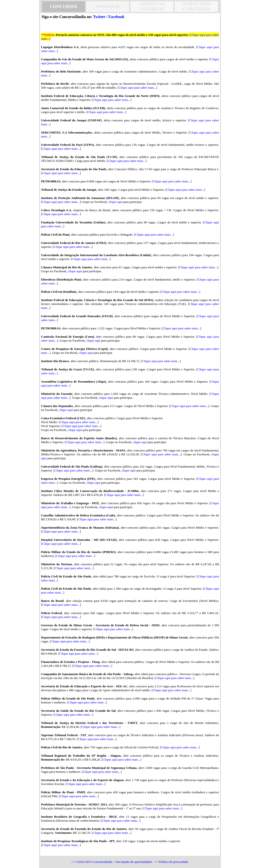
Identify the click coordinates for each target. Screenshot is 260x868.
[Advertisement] (20, 95)
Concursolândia (103, 862)
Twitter (99, 17)
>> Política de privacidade (171, 862)
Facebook (116, 17)
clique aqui (115, 202)
